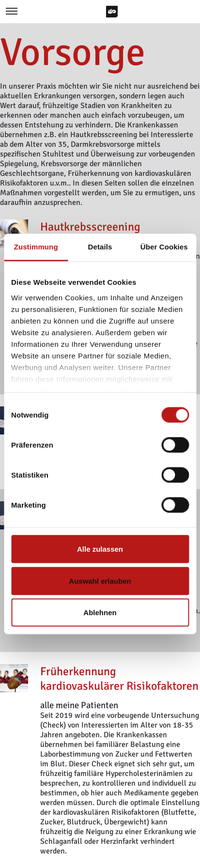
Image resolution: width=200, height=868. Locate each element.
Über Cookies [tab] (164, 247)
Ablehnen (100, 612)
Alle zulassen (100, 549)
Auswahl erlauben (100, 581)
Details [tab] (100, 247)
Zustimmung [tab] (36, 247)
